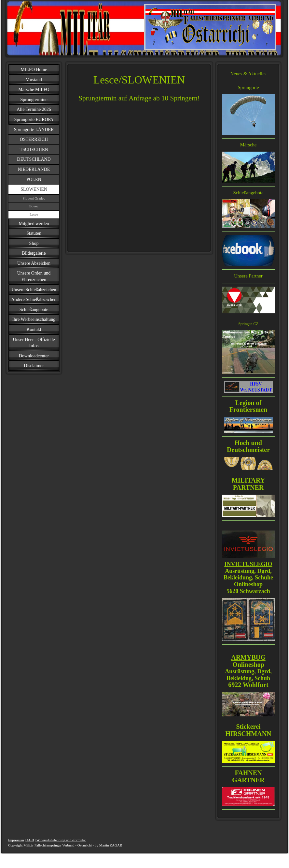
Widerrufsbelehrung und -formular (61, 840)
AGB (30, 840)
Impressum (16, 840)
